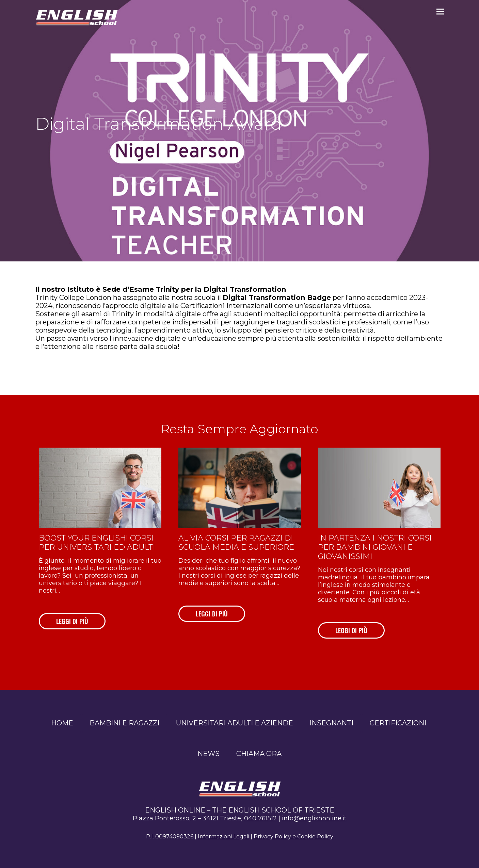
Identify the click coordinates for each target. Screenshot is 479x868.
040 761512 (260, 818)
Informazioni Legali (223, 837)
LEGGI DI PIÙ (72, 621)
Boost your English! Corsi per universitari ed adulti (97, 543)
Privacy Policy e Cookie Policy (293, 837)
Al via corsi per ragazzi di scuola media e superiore (236, 543)
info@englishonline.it (314, 818)
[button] (440, 11)
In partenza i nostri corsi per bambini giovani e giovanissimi (375, 547)
